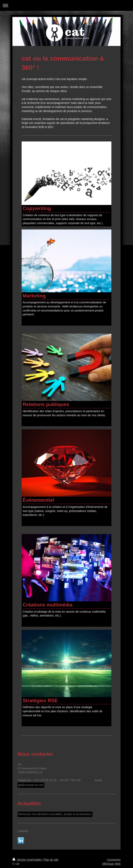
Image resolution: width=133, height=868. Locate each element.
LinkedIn (23, 831)
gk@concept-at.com (31, 785)
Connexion (114, 860)
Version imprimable (27, 860)
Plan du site (51, 860)
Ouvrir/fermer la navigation (66, 5)
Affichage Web (111, 864)
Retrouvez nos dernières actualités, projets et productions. (55, 814)
